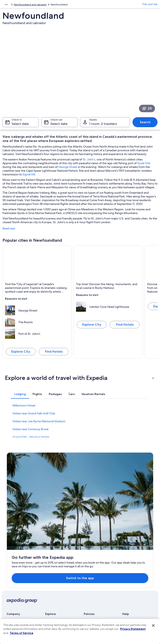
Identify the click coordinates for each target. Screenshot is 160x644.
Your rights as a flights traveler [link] (139, 588)
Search (145, 124)
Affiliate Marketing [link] (17, 588)
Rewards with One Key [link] (58, 605)
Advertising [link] (13, 581)
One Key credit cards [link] (57, 611)
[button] (80, 380)
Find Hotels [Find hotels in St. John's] (54, 354)
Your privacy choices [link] (95, 585)
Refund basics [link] (130, 565)
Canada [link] (27, 5)
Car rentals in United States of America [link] (62, 590)
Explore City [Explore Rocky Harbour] (92, 327)
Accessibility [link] (91, 578)
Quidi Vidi (144, 165)
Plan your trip (150, 5)
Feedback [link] (12, 595)
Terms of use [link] (91, 555)
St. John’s (89, 161)
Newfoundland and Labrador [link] (51, 5)
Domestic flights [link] (54, 581)
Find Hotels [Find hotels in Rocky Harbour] (125, 327)
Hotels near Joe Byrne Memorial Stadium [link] (39, 423)
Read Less (9, 230)
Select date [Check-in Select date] (20, 126)
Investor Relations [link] (17, 575)
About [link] (10, 542)
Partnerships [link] (14, 561)
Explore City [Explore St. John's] (21, 354)
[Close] (153, 626)
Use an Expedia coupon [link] (136, 571)
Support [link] (127, 542)
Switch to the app (73, 499)
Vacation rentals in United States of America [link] (60, 563)
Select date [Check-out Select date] (59, 126)
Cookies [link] (88, 548)
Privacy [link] (88, 542)
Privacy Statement (133, 629)
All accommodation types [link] (60, 598)
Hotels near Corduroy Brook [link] (31, 431)
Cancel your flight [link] (132, 558)
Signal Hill (29, 176)
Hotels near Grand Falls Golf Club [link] (34, 415)
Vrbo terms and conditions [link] (99, 571)
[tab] (20, 396)
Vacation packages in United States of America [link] (61, 573)
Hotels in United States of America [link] (60, 553)
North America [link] (11, 5)
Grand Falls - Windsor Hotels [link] (31, 439)
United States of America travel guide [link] (59, 543)
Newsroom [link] (13, 568)
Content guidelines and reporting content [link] (97, 593)
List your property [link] (17, 555)
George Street (68, 169)
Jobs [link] (9, 548)
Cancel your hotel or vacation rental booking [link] (139, 550)
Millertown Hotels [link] (24, 408)
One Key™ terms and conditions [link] (96, 563)
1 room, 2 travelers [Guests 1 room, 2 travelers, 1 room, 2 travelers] (103, 126)
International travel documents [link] (133, 580)
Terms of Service (22, 633)
